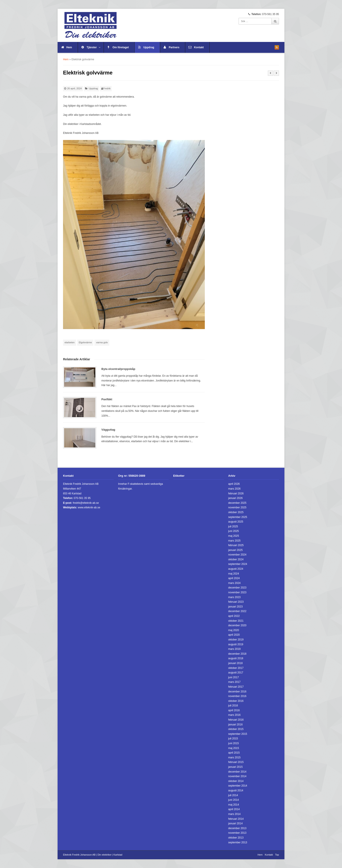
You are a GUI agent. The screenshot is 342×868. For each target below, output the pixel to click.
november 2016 (237, 696)
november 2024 (237, 555)
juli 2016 (233, 706)
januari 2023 (235, 607)
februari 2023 (236, 602)
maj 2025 (233, 536)
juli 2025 (233, 526)
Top (277, 855)
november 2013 (237, 833)
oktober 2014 (236, 781)
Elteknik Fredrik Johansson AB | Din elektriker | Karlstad (93, 855)
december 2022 (237, 611)
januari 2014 (235, 823)
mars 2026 (234, 489)
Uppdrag (149, 47)
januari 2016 (235, 725)
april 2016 (234, 710)
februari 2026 (236, 494)
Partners (174, 47)
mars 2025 (234, 541)
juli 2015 (233, 739)
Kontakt (199, 47)
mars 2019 (234, 649)
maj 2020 (233, 630)
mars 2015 (234, 758)
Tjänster (94, 47)
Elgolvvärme (85, 342)
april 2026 (234, 484)
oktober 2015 (236, 729)
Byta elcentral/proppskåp (118, 369)
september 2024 (238, 564)
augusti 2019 (236, 644)
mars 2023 (234, 597)
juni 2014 (233, 800)
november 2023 (237, 592)
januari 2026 (235, 498)
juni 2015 (233, 743)
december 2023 (237, 588)
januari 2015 (235, 767)
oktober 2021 (236, 621)
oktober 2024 (236, 559)
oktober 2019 (236, 640)
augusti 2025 (236, 522)
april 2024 (234, 578)
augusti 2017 (236, 673)
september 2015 (238, 734)
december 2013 (237, 828)
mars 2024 (234, 583)
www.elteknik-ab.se (89, 507)
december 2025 (237, 503)
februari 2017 (236, 687)
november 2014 (237, 776)
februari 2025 (236, 545)
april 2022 (234, 616)
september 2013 (238, 842)
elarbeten (70, 342)
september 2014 (238, 786)
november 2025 (237, 507)
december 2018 (237, 654)
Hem (69, 47)
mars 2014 (234, 814)
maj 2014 (233, 805)
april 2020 (234, 635)
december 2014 (237, 772)
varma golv (102, 342)
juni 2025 (233, 531)
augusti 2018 (236, 658)
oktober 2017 (236, 668)
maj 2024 (233, 574)
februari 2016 (236, 720)
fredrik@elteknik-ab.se (86, 503)
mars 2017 (234, 682)
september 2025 (238, 517)
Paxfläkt (107, 399)
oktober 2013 (236, 838)
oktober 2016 (236, 701)
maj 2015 (233, 748)
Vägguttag (108, 430)
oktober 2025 (236, 512)
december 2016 (237, 692)
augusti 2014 (236, 790)
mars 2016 (234, 715)
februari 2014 (236, 819)
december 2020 (237, 625)
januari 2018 (235, 663)
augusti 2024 (236, 569)
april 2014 (234, 809)
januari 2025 (235, 550)
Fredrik (107, 88)
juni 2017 (233, 677)
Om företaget (121, 47)
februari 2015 (236, 762)
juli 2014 (233, 795)
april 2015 (234, 753)
